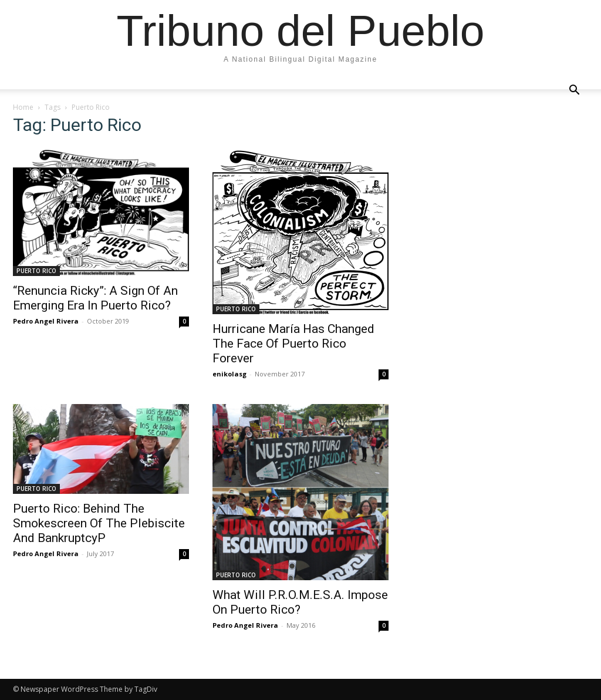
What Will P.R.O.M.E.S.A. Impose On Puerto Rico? (300, 602)
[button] (574, 90)
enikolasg (229, 374)
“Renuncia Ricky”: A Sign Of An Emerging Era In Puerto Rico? (95, 298)
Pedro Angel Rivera (46, 321)
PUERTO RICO (36, 271)
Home (23, 107)
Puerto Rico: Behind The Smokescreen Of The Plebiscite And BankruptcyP (99, 523)
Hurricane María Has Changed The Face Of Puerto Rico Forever (293, 344)
